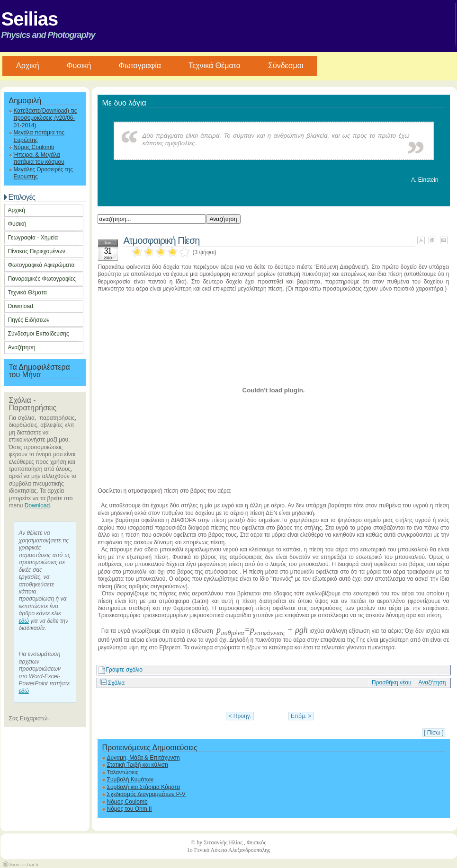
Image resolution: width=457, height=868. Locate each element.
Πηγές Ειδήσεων (29, 320)
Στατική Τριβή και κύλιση (138, 765)
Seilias (30, 19)
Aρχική (28, 66)
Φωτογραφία (140, 66)
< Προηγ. (240, 716)
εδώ (24, 621)
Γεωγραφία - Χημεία (33, 238)
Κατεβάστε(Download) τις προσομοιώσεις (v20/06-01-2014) (45, 118)
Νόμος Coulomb (34, 147)
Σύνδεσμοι (286, 66)
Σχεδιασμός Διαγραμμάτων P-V (146, 794)
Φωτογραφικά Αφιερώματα (41, 265)
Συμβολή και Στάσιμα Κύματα (144, 787)
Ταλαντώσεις (123, 772)
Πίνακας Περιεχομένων (37, 251)
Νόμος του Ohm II (130, 809)
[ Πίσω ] (434, 733)
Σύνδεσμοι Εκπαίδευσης (39, 334)
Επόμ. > (301, 716)
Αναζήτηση (22, 347)
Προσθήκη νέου (392, 682)
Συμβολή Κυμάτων (130, 779)
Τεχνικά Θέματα (215, 66)
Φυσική (79, 66)
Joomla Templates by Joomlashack (21, 864)
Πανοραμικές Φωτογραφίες (42, 279)
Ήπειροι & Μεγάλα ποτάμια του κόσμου (39, 158)
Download (21, 306)
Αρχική (17, 210)
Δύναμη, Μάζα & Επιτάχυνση (143, 758)
